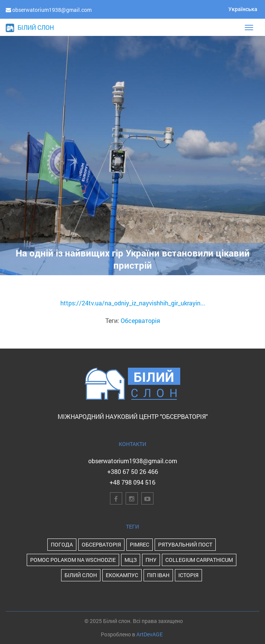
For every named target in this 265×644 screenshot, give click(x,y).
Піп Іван (158, 575)
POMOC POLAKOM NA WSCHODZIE (73, 560)
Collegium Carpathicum (199, 560)
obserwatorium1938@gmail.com (133, 461)
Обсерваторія (140, 320)
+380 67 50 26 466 (133, 471)
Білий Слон (81, 575)
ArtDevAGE (149, 634)
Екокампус (122, 575)
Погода (62, 544)
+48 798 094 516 (132, 482)
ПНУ (151, 560)
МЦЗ (131, 560)
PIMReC (140, 544)
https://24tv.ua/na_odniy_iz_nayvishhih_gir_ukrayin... (133, 303)
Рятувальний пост (185, 544)
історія (188, 575)
